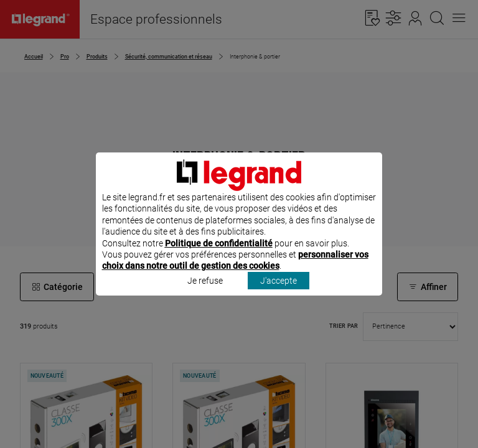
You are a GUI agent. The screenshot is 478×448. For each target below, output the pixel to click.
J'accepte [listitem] (279, 297)
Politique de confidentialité (219, 259)
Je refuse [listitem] (205, 297)
